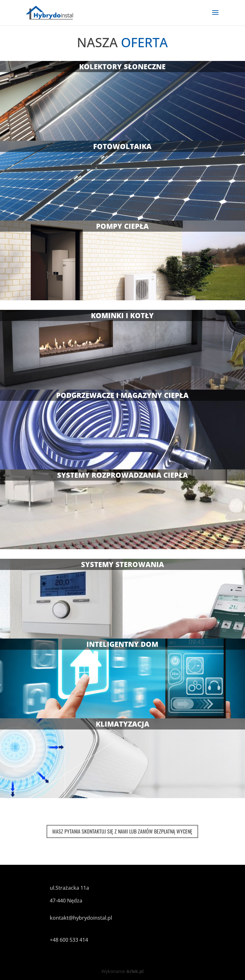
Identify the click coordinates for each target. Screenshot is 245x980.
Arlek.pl (135, 971)
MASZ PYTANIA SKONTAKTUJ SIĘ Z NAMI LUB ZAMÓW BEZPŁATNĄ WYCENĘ (122, 831)
